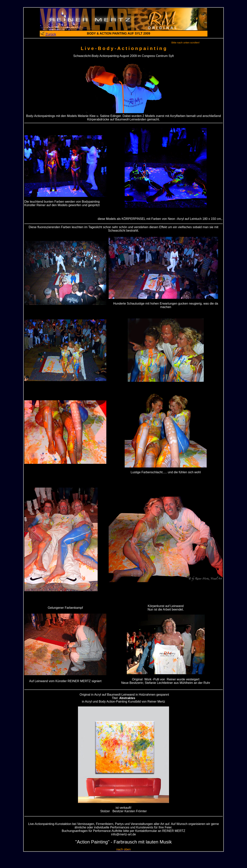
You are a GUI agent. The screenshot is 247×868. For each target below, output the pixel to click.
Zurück (48, 34)
